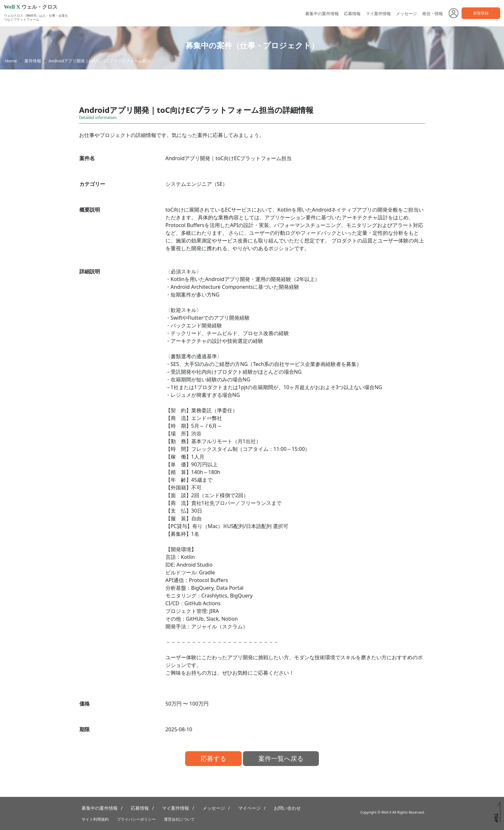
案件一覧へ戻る (281, 758)
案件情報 (33, 61)
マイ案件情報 (378, 14)
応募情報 (352, 14)
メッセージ (406, 14)
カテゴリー (92, 184)
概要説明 (90, 210)
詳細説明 (90, 271)
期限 (85, 729)
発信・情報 (432, 14)
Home (11, 61)
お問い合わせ (287, 808)
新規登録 (481, 13)
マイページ (249, 808)
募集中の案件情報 (322, 14)
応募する (213, 758)
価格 (85, 704)
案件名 (87, 158)
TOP (496, 818)
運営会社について (179, 819)
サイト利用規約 (95, 819)
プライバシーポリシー (136, 819)
